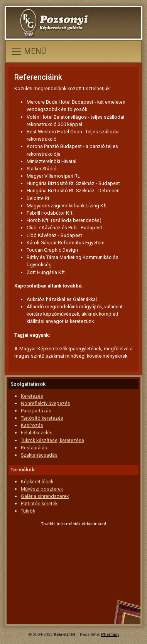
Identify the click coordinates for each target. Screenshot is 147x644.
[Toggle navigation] (28, 51)
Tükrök (28, 511)
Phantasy (110, 635)
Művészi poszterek (42, 489)
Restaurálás (34, 448)
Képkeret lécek (37, 482)
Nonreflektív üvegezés (46, 403)
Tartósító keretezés (42, 418)
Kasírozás (32, 425)
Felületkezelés (37, 433)
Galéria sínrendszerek (45, 496)
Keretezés (32, 396)
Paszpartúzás (36, 411)
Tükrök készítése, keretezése (52, 440)
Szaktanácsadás (39, 455)
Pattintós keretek (39, 504)
